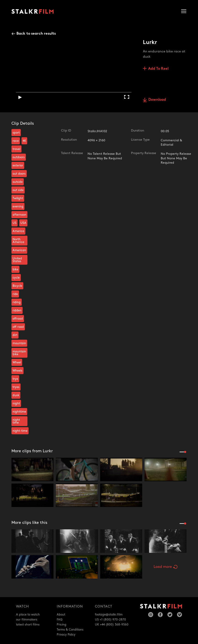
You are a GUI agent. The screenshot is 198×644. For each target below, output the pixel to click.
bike (15, 269)
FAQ (60, 620)
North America (18, 241)
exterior (18, 166)
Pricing (62, 625)
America (18, 231)
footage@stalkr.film (109, 615)
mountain (19, 343)
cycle (16, 278)
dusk (16, 395)
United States (17, 260)
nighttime (19, 412)
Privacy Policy (66, 635)
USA (23, 223)
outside (18, 182)
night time (16, 421)
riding (17, 302)
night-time (20, 431)
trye (15, 379)
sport (16, 133)
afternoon (19, 215)
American (19, 250)
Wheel (17, 362)
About (61, 615)
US (15, 223)
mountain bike (19, 353)
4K (24, 141)
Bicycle (17, 286)
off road (18, 327)
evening (18, 207)
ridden (17, 310)
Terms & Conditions (70, 630)
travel (16, 149)
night (16, 403)
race (16, 141)
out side (18, 190)
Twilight (18, 198)
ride (15, 294)
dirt (15, 335)
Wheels (17, 371)
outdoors (19, 157)
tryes (16, 387)
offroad (18, 319)
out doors (19, 174)
